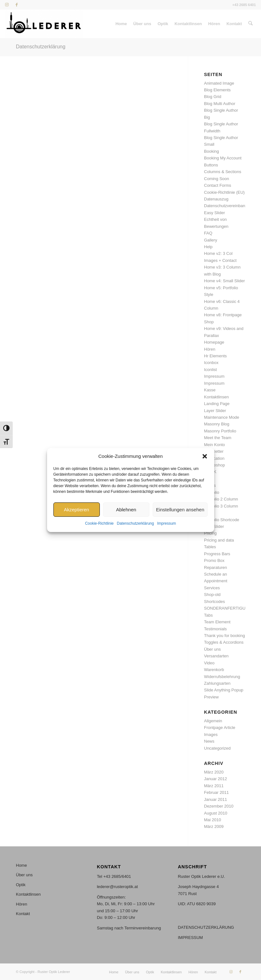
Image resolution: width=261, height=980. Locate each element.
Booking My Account (223, 158)
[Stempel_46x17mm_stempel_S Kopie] (44, 24)
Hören (210, 349)
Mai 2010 (213, 820)
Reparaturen (216, 567)
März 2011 (214, 786)
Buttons (211, 165)
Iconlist (210, 370)
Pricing (210, 533)
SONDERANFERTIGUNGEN (231, 608)
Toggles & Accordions (224, 642)
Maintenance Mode (222, 417)
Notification (214, 458)
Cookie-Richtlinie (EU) (224, 192)
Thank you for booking (225, 636)
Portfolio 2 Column (221, 499)
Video (209, 663)
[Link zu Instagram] (7, 5)
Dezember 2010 (219, 806)
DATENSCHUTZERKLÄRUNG (206, 927)
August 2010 (216, 813)
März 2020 (214, 772)
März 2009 (214, 826)
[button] (205, 456)
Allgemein (213, 721)
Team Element (217, 622)
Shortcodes (215, 602)
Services (212, 588)
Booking (212, 151)
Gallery (211, 240)
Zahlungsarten (217, 683)
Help (208, 247)
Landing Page (217, 404)
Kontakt (23, 914)
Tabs (208, 615)
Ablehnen (126, 510)
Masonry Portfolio (220, 431)
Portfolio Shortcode (222, 520)
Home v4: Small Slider (225, 281)
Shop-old (212, 595)
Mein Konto (215, 445)
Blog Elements (217, 90)
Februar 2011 (216, 792)
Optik (21, 885)
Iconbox (211, 363)
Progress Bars (217, 554)
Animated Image (219, 83)
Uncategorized (217, 748)
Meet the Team (218, 438)
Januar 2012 (216, 779)
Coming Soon (217, 179)
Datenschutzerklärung (135, 524)
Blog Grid (213, 97)
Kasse (210, 390)
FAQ (208, 233)
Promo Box (214, 560)
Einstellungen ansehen (180, 510)
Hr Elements (216, 356)
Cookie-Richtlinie (99, 524)
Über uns (213, 649)
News (209, 741)
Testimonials (216, 629)
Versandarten (216, 656)
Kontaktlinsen (216, 397)
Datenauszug (216, 199)
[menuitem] (121, 24)
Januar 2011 (216, 799)
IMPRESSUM (190, 938)
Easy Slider (215, 213)
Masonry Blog (217, 424)
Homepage (214, 342)
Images (211, 735)
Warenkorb (214, 670)
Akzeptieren (76, 510)
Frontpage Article (220, 728)
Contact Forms (218, 185)
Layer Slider (215, 411)
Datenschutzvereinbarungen (230, 206)
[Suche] (250, 24)
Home (21, 865)
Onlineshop (215, 465)
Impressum (166, 524)
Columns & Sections (223, 172)
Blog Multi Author (220, 104)
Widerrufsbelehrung (222, 677)
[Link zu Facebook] (17, 5)
